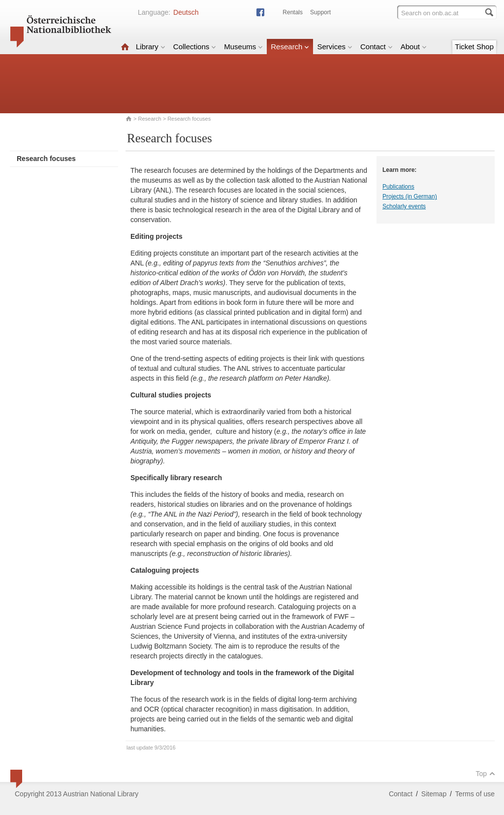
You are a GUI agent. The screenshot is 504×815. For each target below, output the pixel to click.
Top (485, 774)
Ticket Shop (474, 47)
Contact (377, 47)
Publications (398, 187)
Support (320, 12)
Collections (195, 47)
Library (151, 47)
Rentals (293, 12)
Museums (243, 47)
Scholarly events (404, 206)
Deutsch (186, 12)
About (414, 47)
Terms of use (475, 794)
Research (290, 47)
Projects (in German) (410, 196)
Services (335, 47)
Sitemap (434, 794)
